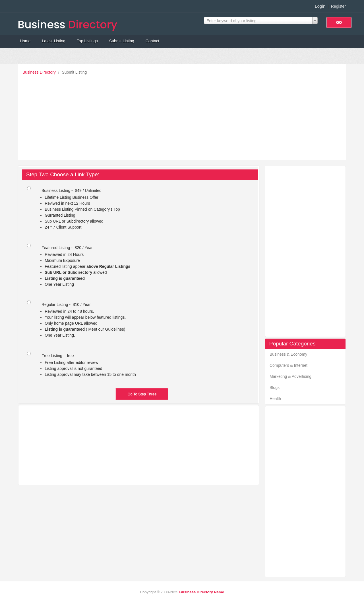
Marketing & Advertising (290, 376)
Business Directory (40, 72)
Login (320, 6)
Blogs (275, 388)
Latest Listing (54, 41)
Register (338, 6)
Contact (152, 41)
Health (275, 399)
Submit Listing (122, 41)
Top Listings (87, 41)
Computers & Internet (288, 365)
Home (25, 41)
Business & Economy (288, 354)
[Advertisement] (183, 116)
